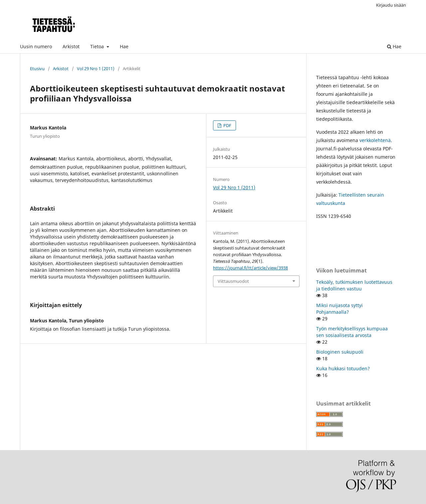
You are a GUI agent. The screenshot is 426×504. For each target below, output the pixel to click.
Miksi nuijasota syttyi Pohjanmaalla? (339, 309)
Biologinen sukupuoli (340, 352)
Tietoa (98, 46)
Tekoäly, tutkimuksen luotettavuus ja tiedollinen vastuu (354, 285)
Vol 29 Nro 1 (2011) (96, 69)
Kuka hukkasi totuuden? (343, 368)
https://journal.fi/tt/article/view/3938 (250, 268)
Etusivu (37, 69)
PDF (227, 125)
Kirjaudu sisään (391, 5)
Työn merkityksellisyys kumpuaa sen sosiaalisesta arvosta (352, 332)
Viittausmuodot (233, 281)
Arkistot (71, 46)
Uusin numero (36, 46)
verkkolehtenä (375, 140)
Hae (124, 46)
